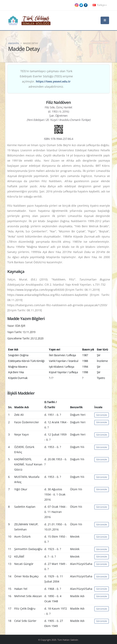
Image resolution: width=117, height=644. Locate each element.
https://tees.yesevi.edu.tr (53, 81)
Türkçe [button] (100, 5)
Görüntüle (102, 415)
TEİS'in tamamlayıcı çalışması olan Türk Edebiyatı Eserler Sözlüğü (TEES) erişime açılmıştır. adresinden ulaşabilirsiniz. (46, 79)
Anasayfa (13, 43)
